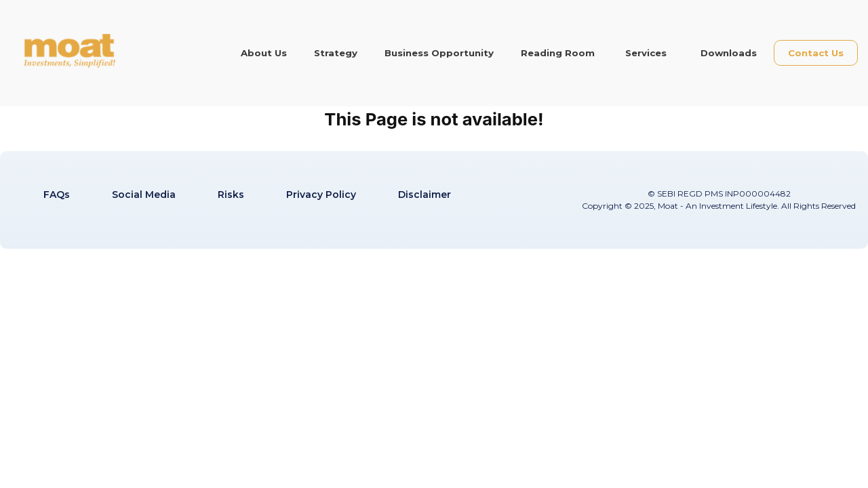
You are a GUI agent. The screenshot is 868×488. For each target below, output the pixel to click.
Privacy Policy (321, 195)
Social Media (144, 195)
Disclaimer (425, 195)
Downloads (729, 53)
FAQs (57, 195)
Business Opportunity (439, 53)
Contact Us (816, 53)
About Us (264, 53)
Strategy (336, 53)
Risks (231, 195)
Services (646, 53)
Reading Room (558, 53)
